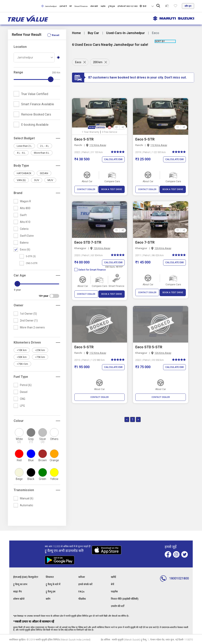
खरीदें (114, 577)
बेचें (71, 6)
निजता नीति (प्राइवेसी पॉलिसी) (126, 598)
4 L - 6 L (21, 153)
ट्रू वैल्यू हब (111, 6)
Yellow (54, 479)
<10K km (22, 350)
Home (76, 33)
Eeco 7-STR (145, 242)
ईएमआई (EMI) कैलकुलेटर (27, 577)
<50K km (22, 357)
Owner (19, 305)
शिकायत (50, 577)
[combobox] (34, 57)
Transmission (24, 490)
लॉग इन (188, 6)
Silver (43, 440)
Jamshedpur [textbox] (25, 57)
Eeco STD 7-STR (88, 242)
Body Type (21, 166)
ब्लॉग (48, 598)
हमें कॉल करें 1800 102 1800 (128, 6)
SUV (37, 180)
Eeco (78, 62)
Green (43, 479)
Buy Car (93, 33)
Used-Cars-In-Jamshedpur (125, 33)
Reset (55, 35)
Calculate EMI (113, 159)
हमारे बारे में (63, 6)
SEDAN (44, 173)
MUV (50, 180)
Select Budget (24, 138)
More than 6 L (42, 153)
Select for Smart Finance (90, 270)
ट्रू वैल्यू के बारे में (53, 584)
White (19, 440)
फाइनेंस (103, 6)
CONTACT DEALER (86, 189)
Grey (31, 440)
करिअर (82, 577)
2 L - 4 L (45, 146)
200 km (98, 62)
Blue (31, 460)
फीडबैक (82, 598)
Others (54, 439)
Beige (19, 479)
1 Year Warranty (91, 132)
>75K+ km (22, 364)
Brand (18, 193)
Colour (19, 421)
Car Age (20, 275)
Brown (43, 460)
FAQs (82, 591)
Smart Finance (81, 6)
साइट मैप (18, 591)
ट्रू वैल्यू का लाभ (21, 584)
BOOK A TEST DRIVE (112, 189)
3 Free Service (109, 132)
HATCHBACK (24, 173)
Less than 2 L (24, 146)
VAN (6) (21, 180)
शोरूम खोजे (94, 6)
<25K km (40, 350)
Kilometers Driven (27, 342)
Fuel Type (21, 377)
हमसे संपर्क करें (86, 584)
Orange (54, 460)
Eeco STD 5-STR (149, 347)
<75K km (40, 357)
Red (19, 460)
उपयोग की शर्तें (118, 605)
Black (31, 479)
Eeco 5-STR (84, 139)
